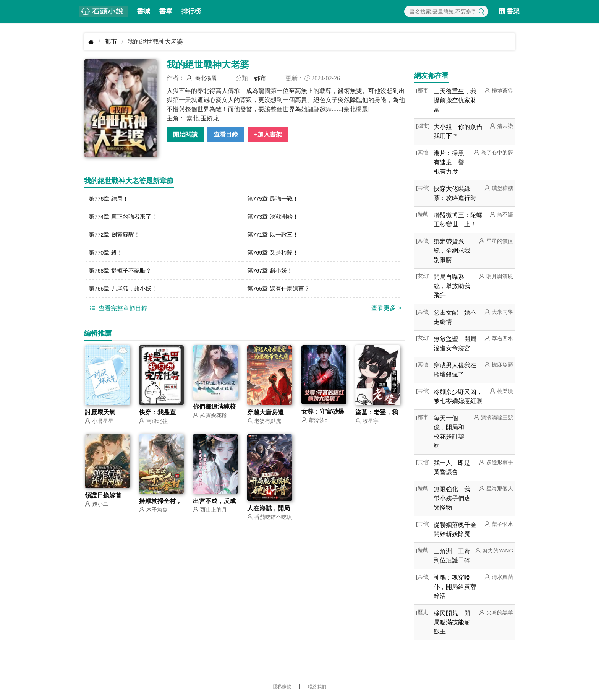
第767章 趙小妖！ (271, 274)
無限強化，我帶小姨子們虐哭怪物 (452, 498)
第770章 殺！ (107, 255)
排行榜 (191, 11)
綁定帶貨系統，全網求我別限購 (452, 251)
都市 (111, 41)
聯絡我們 (317, 687)
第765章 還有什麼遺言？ (281, 293)
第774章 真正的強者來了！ (125, 218)
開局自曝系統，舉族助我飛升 (452, 286)
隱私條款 (282, 687)
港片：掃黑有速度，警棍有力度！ (449, 162)
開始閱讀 (185, 134)
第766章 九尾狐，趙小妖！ (125, 293)
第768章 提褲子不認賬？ (122, 274)
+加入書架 (268, 134)
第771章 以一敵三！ (274, 236)
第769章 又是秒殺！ (274, 255)
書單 (166, 11)
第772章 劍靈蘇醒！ (116, 236)
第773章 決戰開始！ (274, 218)
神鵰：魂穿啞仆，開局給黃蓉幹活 (455, 587)
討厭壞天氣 (100, 417)
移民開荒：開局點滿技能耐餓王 (452, 622)
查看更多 (386, 313)
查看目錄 (226, 134)
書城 (144, 11)
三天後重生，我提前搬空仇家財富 (455, 100)
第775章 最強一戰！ (274, 199)
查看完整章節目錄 (118, 313)
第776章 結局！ (110, 199)
